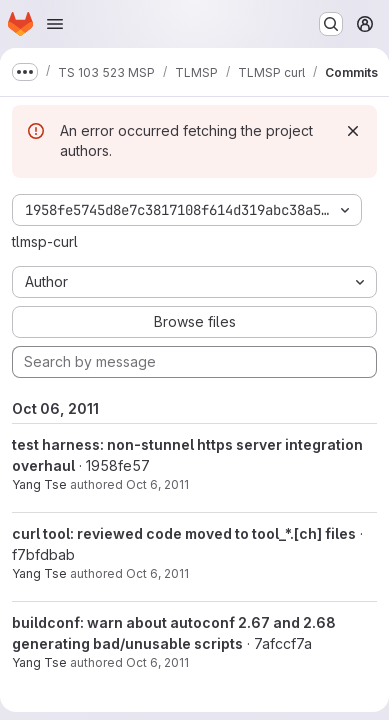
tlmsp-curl (45, 241)
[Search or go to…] (331, 24)
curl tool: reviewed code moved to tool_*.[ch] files (184, 533)
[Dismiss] (353, 131)
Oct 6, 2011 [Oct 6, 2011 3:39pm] (157, 573)
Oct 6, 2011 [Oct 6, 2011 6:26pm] (157, 484)
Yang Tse (39, 484)
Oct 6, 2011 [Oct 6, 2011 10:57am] (157, 662)
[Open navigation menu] (55, 24)
